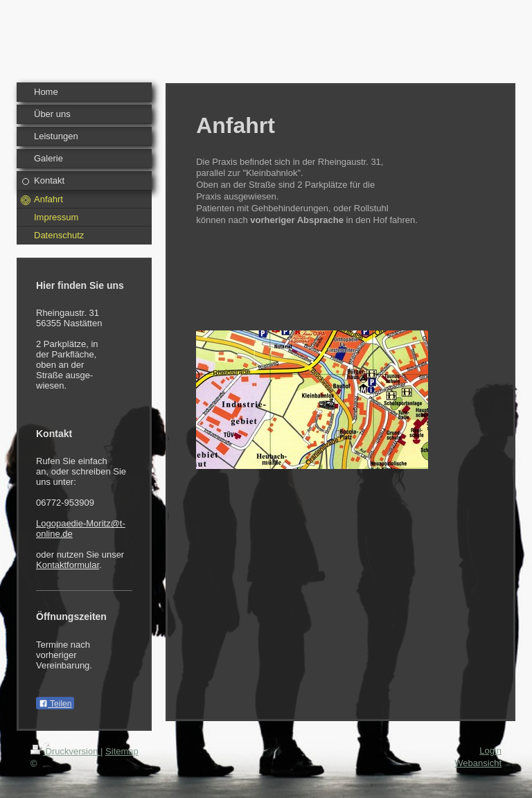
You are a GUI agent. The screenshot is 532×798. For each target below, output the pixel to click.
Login (490, 751)
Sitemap (122, 751)
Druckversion (65, 751)
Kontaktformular (68, 565)
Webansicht (478, 763)
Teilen (55, 704)
